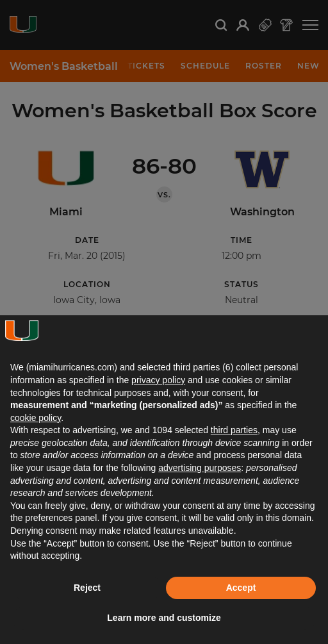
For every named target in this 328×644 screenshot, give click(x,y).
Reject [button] (87, 588)
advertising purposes (200, 468)
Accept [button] (241, 588)
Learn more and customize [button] (164, 618)
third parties (234, 430)
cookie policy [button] (36, 418)
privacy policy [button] (158, 380)
